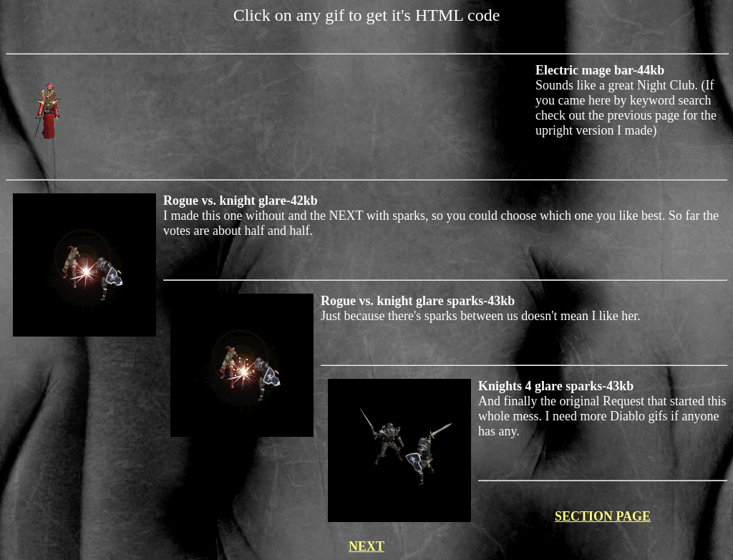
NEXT (366, 546)
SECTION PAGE (603, 516)
